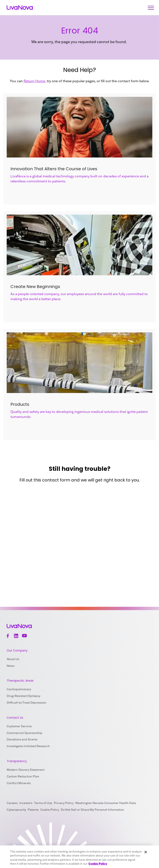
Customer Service (19, 726)
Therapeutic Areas (20, 681)
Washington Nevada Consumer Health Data (106, 803)
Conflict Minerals (19, 783)
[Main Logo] (20, 8)
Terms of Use (43, 803)
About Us (13, 659)
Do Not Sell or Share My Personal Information (92, 810)
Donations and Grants (22, 739)
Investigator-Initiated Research (28, 746)
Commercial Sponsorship (25, 733)
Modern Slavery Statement (26, 770)
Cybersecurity (16, 810)
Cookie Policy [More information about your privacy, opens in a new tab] (98, 864)
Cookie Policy (50, 810)
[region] (79, 857)
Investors (26, 803)
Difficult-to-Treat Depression (26, 703)
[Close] (146, 852)
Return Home (34, 81)
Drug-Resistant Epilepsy (23, 696)
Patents (33, 810)
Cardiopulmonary (19, 689)
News (11, 666)
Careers (12, 803)
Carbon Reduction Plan (23, 776)
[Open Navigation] (151, 8)
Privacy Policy (64, 803)
